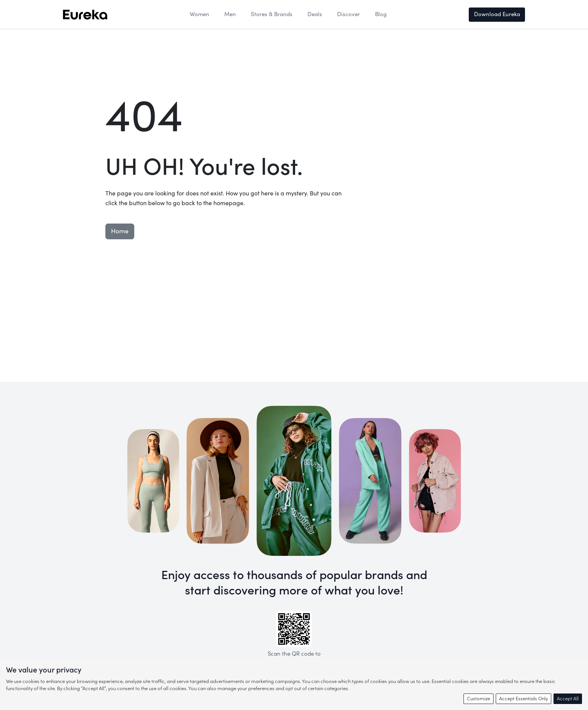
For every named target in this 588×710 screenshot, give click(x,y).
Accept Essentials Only (523, 699)
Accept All (568, 699)
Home (120, 231)
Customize (478, 699)
